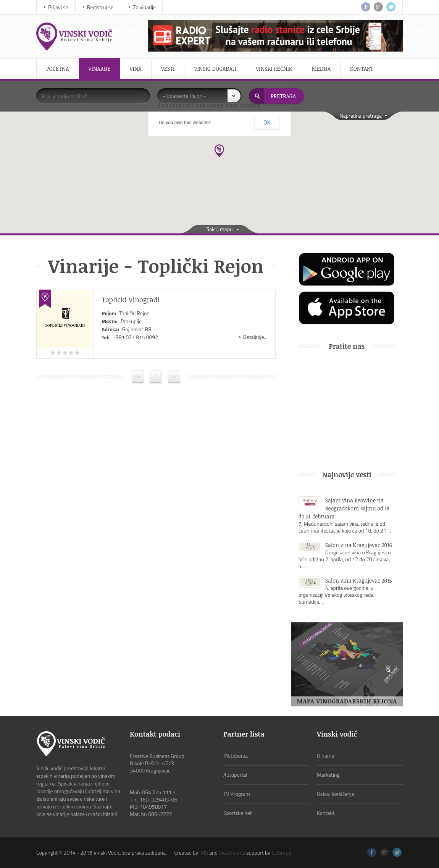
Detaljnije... (255, 337)
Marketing (328, 775)
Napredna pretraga (361, 116)
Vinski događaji (215, 69)
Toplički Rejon (134, 313)
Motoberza (236, 755)
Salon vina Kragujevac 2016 (359, 545)
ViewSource (232, 853)
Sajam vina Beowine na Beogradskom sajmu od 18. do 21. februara (345, 508)
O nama (326, 755)
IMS (204, 853)
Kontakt (362, 69)
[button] (219, 151)
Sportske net (238, 813)
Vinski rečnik (274, 69)
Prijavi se (58, 7)
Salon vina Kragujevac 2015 (359, 581)
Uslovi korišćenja (336, 794)
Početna (58, 69)
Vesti (168, 69)
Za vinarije (144, 7)
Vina (135, 69)
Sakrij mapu (220, 229)
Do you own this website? (185, 123)
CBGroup (281, 853)
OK (267, 123)
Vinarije (100, 69)
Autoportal (235, 775)
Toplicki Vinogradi (131, 300)
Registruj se (100, 7)
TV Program (237, 794)
